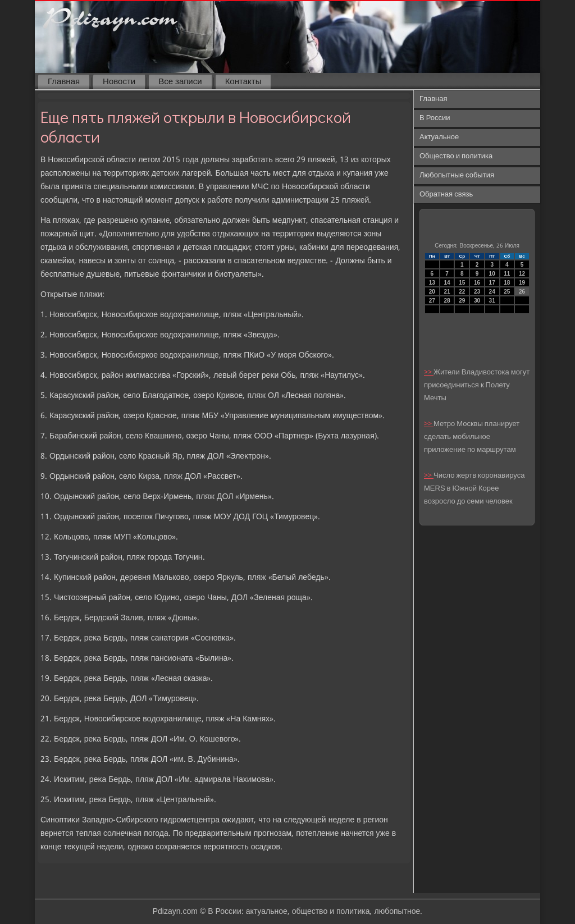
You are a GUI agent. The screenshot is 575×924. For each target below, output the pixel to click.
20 (432, 292)
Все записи (180, 82)
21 (447, 292)
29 (462, 301)
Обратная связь (446, 195)
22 (462, 292)
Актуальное (439, 137)
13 (432, 283)
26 (522, 292)
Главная (64, 82)
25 (507, 292)
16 (477, 283)
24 (492, 292)
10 (492, 274)
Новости (119, 82)
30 (477, 301)
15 (462, 283)
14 (447, 283)
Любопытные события (457, 175)
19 (522, 283)
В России (435, 118)
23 (477, 292)
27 (432, 301)
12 (522, 274)
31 (492, 301)
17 (492, 283)
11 (507, 274)
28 (447, 301)
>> (429, 372)
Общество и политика (456, 156)
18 (507, 283)
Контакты (243, 82)
